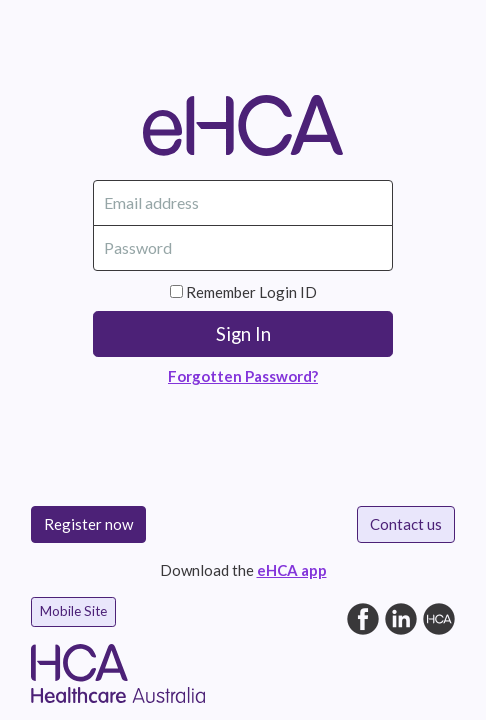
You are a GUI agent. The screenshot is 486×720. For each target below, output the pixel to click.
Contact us (406, 524)
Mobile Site (73, 611)
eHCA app (292, 570)
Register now (88, 524)
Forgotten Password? (243, 376)
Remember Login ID (251, 292)
